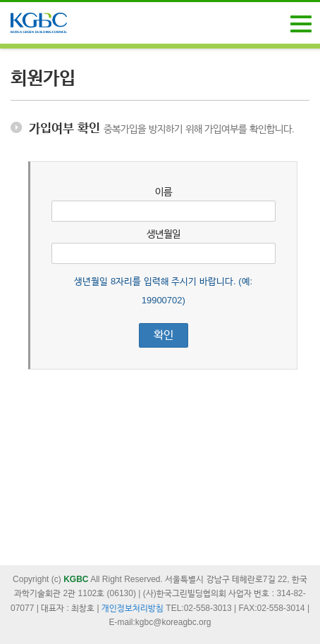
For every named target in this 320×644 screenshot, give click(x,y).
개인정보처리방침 (133, 608)
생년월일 (164, 234)
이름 (164, 191)
